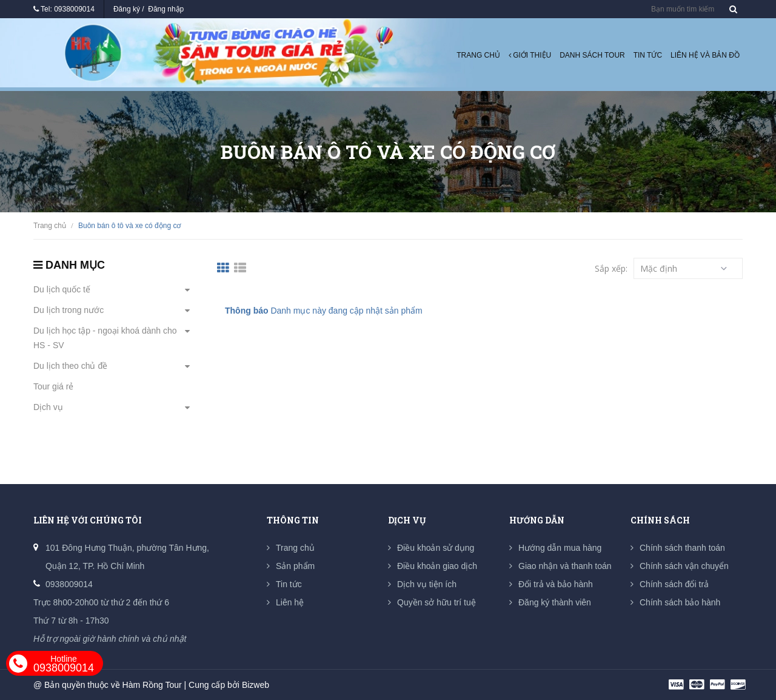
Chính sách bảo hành (680, 602)
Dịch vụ (48, 407)
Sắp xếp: (611, 268)
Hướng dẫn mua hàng (560, 548)
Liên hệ (290, 602)
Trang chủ (478, 55)
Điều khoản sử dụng (436, 548)
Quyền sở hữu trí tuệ (436, 602)
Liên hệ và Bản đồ (705, 55)
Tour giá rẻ (53, 386)
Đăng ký (127, 9)
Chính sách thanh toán (682, 548)
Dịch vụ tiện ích (427, 584)
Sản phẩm (295, 566)
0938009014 (74, 9)
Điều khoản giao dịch (437, 566)
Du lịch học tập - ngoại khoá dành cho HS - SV (105, 338)
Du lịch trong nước (69, 310)
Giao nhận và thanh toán (565, 566)
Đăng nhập (166, 9)
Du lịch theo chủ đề (70, 366)
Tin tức (648, 55)
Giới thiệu (530, 55)
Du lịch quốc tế (62, 289)
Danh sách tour (592, 55)
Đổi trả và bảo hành (556, 584)
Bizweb (256, 685)
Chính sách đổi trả (674, 584)
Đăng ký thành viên (555, 602)
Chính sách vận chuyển (684, 566)
